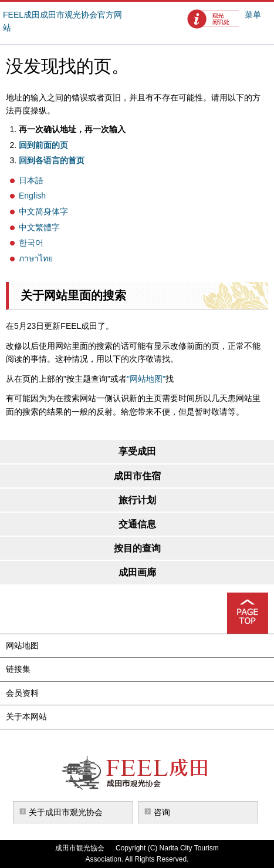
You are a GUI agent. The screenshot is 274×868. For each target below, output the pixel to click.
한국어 (31, 243)
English (32, 196)
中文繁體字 (39, 227)
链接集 (18, 669)
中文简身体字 (43, 211)
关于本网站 (26, 716)
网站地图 (22, 645)
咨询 (162, 812)
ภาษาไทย (36, 258)
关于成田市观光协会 (66, 812)
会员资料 (22, 693)
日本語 (31, 180)
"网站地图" (146, 379)
